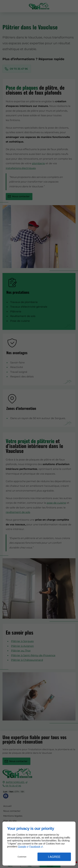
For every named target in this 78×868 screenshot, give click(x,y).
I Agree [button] (54, 857)
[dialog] (39, 844)
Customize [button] (22, 857)
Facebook (35, 847)
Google (22, 847)
